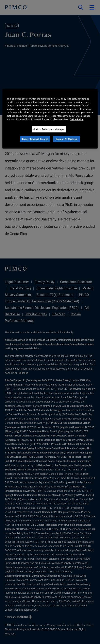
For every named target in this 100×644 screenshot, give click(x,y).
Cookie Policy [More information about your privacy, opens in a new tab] (77, 119)
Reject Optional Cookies (35, 139)
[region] (50, 119)
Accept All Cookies (67, 139)
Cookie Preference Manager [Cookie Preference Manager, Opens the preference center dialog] (49, 129)
